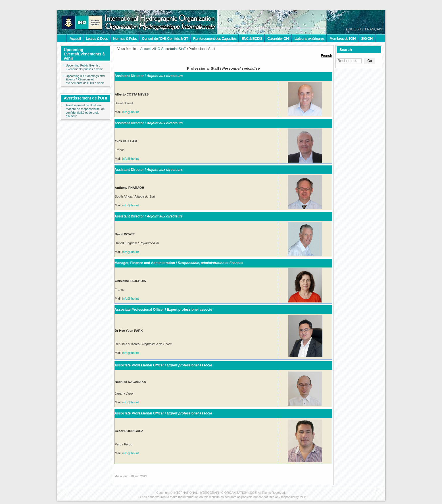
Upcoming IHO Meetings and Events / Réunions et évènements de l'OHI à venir (85, 80)
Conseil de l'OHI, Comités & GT (165, 39)
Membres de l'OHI (343, 39)
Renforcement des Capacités (215, 39)
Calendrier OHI (278, 39)
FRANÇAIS (374, 29)
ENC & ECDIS (252, 39)
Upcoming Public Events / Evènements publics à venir (84, 67)
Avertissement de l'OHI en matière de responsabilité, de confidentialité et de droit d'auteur (85, 111)
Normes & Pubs (125, 39)
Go (370, 61)
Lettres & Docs (97, 39)
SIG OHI (367, 39)
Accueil (75, 39)
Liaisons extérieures (309, 39)
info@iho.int (130, 112)
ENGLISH (354, 29)
